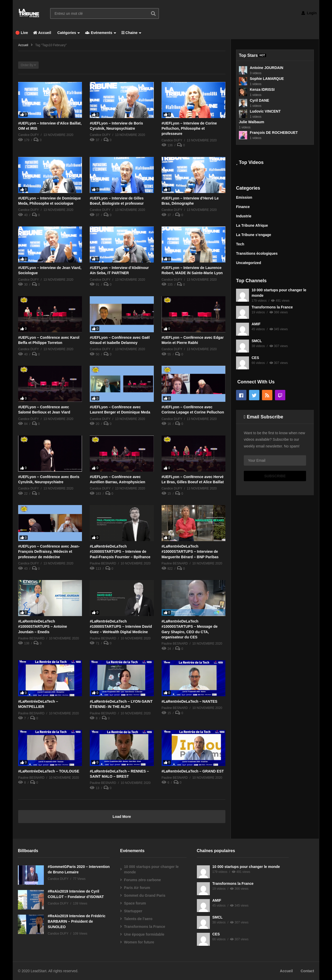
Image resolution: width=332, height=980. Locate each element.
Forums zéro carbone (142, 880)
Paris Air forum (137, 888)
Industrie (244, 216)
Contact (307, 971)
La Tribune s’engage (254, 235)
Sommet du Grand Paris (145, 895)
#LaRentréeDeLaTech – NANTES (189, 701)
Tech (240, 244)
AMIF (256, 324)
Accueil (42, 33)
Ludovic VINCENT (265, 111)
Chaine (132, 33)
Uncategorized (248, 263)
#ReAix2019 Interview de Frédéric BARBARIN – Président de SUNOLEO (77, 921)
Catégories (68, 33)
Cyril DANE (260, 100)
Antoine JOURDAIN (267, 68)
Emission (244, 197)
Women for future (139, 942)
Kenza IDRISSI (262, 89)
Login (309, 13)
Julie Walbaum (252, 122)
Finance (243, 207)
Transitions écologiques (257, 253)
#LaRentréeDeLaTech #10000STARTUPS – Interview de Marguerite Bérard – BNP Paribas (190, 552)
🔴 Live (22, 33)
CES (255, 358)
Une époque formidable (144, 934)
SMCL (257, 341)
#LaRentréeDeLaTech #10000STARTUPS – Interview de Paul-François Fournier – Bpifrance (120, 552)
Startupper (133, 911)
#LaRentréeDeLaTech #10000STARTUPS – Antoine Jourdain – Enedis (43, 627)
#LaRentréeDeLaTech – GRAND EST (193, 771)
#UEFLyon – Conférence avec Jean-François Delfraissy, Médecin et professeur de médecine (49, 552)
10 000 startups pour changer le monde (151, 869)
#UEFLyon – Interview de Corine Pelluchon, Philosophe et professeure (189, 129)
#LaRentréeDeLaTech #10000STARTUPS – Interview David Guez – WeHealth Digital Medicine (121, 627)
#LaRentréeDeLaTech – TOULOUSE (49, 771)
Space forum (135, 903)
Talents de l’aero (138, 919)
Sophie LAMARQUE (267, 79)
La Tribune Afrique (252, 225)
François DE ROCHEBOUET (274, 133)
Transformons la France (272, 307)
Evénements (101, 33)
